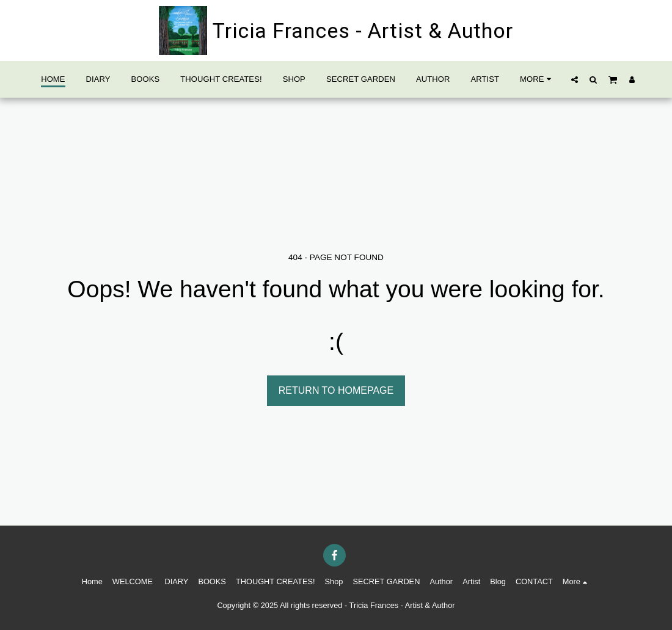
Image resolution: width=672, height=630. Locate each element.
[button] (575, 79)
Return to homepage (336, 390)
